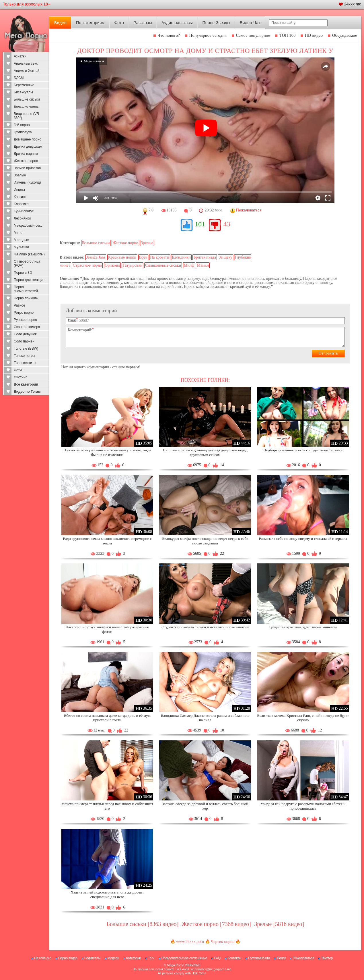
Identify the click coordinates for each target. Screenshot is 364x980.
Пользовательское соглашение (184, 958)
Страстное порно (87, 265)
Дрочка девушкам (28, 147)
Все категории (26, 384)
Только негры (24, 356)
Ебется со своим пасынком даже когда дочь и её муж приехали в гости (107, 718)
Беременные (24, 85)
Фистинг (20, 377)
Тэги (151, 958)
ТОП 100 (288, 35)
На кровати (160, 257)
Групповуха (23, 132)
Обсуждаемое (345, 35)
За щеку (225, 257)
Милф (189, 265)
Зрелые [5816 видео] (279, 924)
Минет (19, 233)
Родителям (92, 958)
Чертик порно (223, 942)
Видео (60, 23)
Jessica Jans (96, 257)
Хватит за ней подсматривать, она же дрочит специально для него (107, 895)
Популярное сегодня (208, 35)
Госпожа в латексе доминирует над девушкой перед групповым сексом (205, 452)
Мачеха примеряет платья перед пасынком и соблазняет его (107, 806)
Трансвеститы (25, 363)
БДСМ (19, 78)
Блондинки (181, 257)
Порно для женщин (29, 280)
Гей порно (22, 125)
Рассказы (143, 23)
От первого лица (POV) (27, 263)
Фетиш (19, 370)
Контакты (234, 958)
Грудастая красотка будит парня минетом (303, 627)
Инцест (20, 190)
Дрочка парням (26, 154)
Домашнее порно (28, 139)
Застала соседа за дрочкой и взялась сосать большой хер (205, 806)
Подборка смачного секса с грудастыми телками (303, 450)
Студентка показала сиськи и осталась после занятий (205, 627)
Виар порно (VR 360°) (27, 116)
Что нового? (169, 35)
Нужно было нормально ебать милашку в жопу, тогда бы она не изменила (107, 452)
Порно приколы (26, 298)
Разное (20, 305)
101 (200, 224)
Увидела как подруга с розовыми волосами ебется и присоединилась (303, 806)
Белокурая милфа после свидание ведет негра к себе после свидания (205, 541)
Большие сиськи (27, 99)
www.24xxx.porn (190, 942)
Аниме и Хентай (27, 71)
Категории (134, 958)
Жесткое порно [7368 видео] (216, 924)
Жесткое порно (26, 161)
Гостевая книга (259, 958)
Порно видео (68, 958)
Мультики (21, 247)
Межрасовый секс (28, 226)
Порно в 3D (23, 273)
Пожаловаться (303, 958)
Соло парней (24, 341)
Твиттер (327, 958)
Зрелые (20, 175)
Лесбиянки (22, 218)
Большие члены (27, 107)
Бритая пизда (205, 257)
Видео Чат (250, 23)
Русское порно (25, 320)
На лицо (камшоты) (29, 254)
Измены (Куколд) (27, 182)
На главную (43, 958)
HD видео (314, 35)
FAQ (217, 958)
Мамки (203, 265)
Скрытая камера (27, 327)
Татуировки (132, 265)
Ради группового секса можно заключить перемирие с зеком (107, 541)
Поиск (281, 958)
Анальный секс (26, 63)
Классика (21, 204)
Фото (119, 23)
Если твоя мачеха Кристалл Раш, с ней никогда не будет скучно (303, 718)
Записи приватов (27, 168)
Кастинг (20, 197)
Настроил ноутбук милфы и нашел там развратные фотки (107, 629)
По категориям (90, 23)
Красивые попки (122, 257)
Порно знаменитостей (26, 289)
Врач (143, 257)
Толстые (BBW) (26, 349)
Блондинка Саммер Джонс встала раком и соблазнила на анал (205, 718)
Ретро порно (24, 313)
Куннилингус (24, 211)
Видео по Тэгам (27, 392)
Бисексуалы (23, 92)
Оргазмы (112, 265)
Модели (113, 958)
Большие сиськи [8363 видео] (142, 924)
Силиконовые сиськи (163, 265)
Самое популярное (253, 35)
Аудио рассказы (177, 23)
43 (227, 224)
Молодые (21, 240)
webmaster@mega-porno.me (211, 969)
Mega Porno (176, 965)
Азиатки (20, 56)
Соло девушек (25, 334)
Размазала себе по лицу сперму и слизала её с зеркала (303, 539)
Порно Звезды (216, 23)
